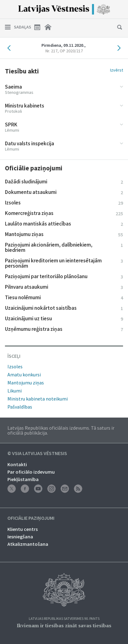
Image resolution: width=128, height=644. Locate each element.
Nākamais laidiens (117, 48)
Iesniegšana (20, 537)
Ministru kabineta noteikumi (38, 399)
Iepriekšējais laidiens (11, 48)
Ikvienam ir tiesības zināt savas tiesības (64, 625)
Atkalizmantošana (28, 544)
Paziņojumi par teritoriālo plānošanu (64, 276)
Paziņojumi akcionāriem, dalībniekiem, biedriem (64, 247)
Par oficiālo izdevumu (31, 472)
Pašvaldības (20, 407)
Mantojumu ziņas (64, 234)
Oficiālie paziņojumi (31, 518)
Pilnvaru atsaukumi (64, 287)
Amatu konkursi (24, 375)
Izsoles (64, 203)
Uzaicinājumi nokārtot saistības (64, 308)
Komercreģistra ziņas (64, 213)
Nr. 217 (64, 51)
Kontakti (17, 464)
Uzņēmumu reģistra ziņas (64, 329)
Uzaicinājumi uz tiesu (64, 318)
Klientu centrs (23, 529)
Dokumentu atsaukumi (64, 192)
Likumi (15, 391)
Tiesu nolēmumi (64, 297)
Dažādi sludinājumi (64, 182)
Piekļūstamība (23, 479)
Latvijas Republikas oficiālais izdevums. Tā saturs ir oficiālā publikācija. (61, 430)
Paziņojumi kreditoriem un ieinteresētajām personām (64, 263)
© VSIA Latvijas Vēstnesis (37, 453)
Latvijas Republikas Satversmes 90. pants (64, 619)
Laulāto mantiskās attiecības (64, 224)
